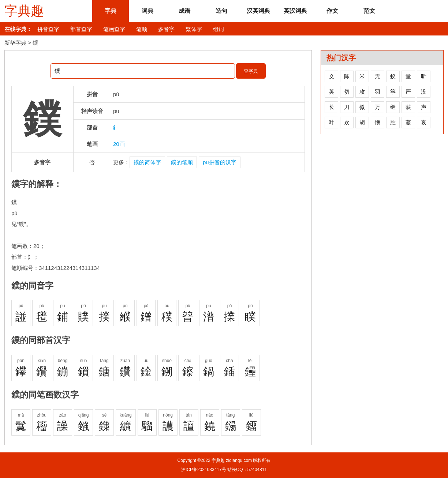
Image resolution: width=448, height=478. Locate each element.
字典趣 (24, 11)
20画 (119, 144)
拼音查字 (48, 29)
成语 (184, 11)
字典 (111, 11)
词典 (148, 11)
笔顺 (142, 29)
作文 (332, 11)
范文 (369, 11)
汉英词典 (258, 11)
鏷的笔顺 (182, 162)
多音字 (166, 29)
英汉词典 (295, 11)
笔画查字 (114, 29)
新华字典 (15, 43)
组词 (219, 29)
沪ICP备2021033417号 (204, 470)
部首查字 (81, 29)
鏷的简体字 (147, 162)
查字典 (251, 71)
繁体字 (194, 29)
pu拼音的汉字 (220, 162)
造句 (221, 11)
